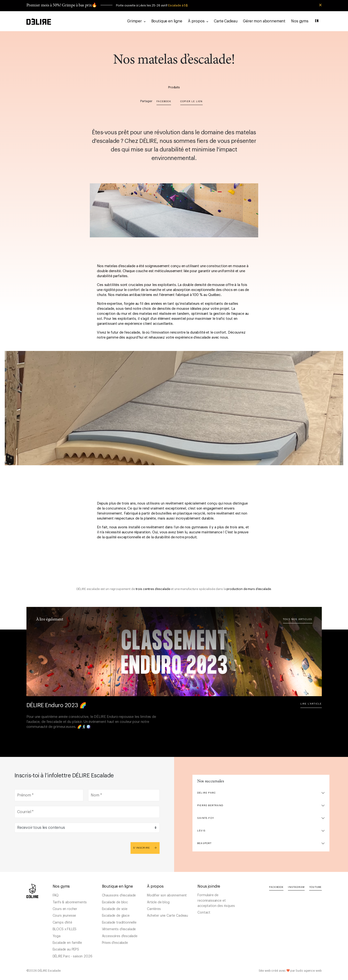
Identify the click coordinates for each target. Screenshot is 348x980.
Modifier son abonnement (167, 895)
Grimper (136, 21)
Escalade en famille (67, 943)
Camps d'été (62, 923)
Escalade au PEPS (66, 950)
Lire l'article (311, 704)
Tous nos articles (298, 619)
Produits (174, 87)
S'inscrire (145, 848)
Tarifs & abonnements (70, 902)
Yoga (57, 936)
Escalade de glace (116, 916)
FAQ (56, 895)
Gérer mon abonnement (264, 21)
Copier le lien (192, 101)
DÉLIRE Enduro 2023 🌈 (56, 705)
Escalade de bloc (115, 902)
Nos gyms (300, 21)
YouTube (315, 887)
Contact (204, 913)
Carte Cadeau (226, 21)
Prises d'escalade (115, 943)
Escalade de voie (115, 909)
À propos (198, 21)
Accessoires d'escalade (120, 936)
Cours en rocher (65, 909)
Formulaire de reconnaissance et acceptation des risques (216, 901)
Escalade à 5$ (178, 5)
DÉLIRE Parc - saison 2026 (73, 956)
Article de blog (158, 902)
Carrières (154, 909)
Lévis (201, 831)
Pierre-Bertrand (210, 805)
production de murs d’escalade (249, 589)
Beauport (204, 843)
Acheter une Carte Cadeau (167, 916)
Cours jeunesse (64, 916)
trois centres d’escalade (153, 589)
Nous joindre (209, 886)
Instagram (296, 887)
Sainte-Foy (206, 818)
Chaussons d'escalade (119, 895)
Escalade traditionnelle (119, 923)
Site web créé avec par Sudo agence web (290, 971)
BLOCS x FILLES (65, 929)
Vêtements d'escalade (119, 929)
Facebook (164, 101)
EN (317, 21)
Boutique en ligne (167, 21)
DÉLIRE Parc (207, 793)
